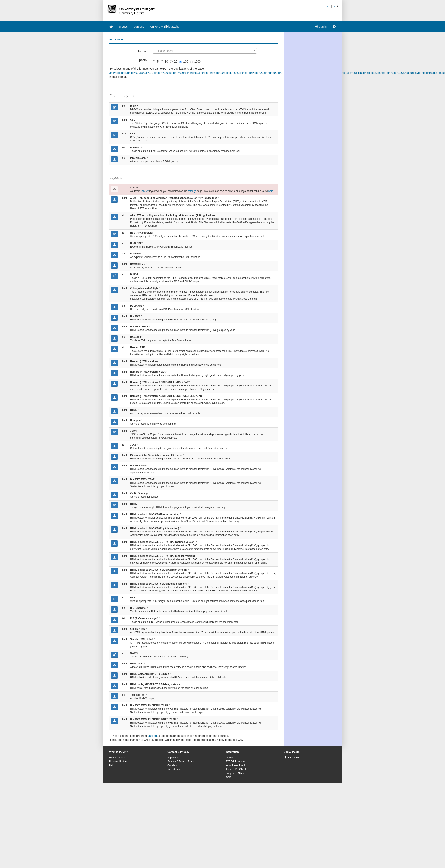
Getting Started (118, 758)
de (334, 6)
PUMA (229, 758)
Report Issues (175, 769)
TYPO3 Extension (236, 762)
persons (139, 27)
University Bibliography (165, 27)
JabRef (145, 191)
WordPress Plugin (236, 765)
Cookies (172, 765)
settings (192, 191)
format (142, 51)
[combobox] (205, 51)
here (271, 191)
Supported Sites (235, 773)
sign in (321, 27)
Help (112, 765)
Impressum (174, 758)
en (329, 6)
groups (124, 27)
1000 (195, 62)
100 (184, 62)
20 (174, 62)
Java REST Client (236, 769)
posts (143, 60)
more (229, 777)
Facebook (293, 758)
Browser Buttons (119, 762)
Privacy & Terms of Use (181, 762)
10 (164, 62)
